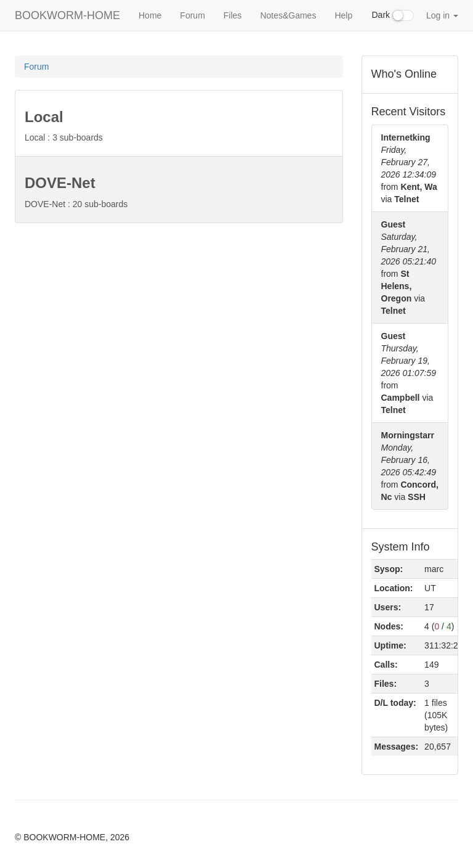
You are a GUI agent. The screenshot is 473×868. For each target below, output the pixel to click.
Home (150, 15)
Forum (192, 15)
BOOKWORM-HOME (67, 15)
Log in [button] (442, 15)
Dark (393, 15)
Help (343, 15)
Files (233, 15)
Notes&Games (288, 15)
